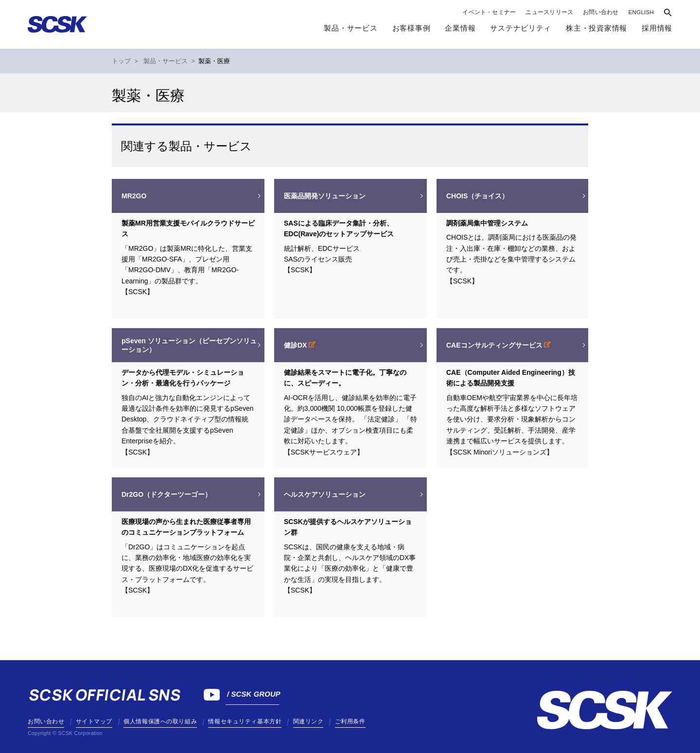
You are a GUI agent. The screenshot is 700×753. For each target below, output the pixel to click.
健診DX (296, 345)
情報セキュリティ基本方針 (245, 721)
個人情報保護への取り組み (160, 721)
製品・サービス (350, 28)
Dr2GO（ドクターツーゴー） (166, 494)
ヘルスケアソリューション (325, 494)
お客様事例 (411, 28)
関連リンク (308, 721)
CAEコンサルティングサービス (495, 345)
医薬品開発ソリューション (325, 196)
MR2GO (134, 196)
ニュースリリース (549, 12)
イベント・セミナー (489, 12)
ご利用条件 (350, 721)
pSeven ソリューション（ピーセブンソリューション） (189, 345)
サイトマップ (94, 721)
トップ (121, 61)
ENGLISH (641, 12)
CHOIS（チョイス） (477, 196)
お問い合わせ (601, 12)
